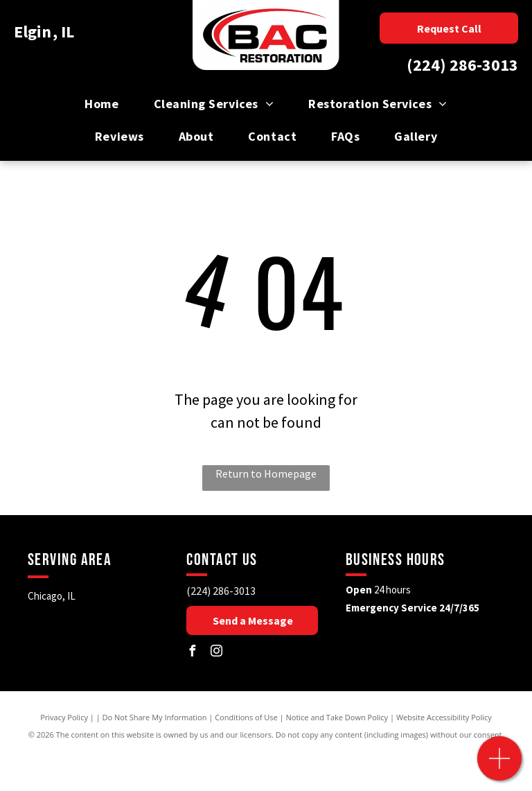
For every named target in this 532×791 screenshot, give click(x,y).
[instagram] (216, 653)
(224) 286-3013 (462, 65)
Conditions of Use (246, 717)
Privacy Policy (64, 717)
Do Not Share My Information (155, 717)
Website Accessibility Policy (444, 717)
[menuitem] (101, 104)
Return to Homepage (266, 473)
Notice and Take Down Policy (337, 717)
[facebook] (192, 653)
